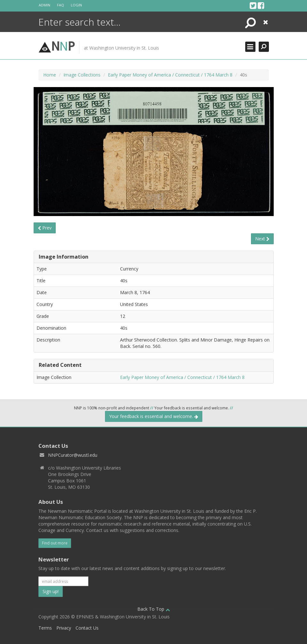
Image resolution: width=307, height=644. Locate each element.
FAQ (61, 5)
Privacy (64, 628)
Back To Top (154, 609)
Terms (45, 628)
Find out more (55, 543)
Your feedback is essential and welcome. (154, 416)
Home (50, 75)
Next (262, 239)
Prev (45, 228)
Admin (44, 5)
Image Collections (82, 75)
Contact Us (87, 628)
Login (76, 5)
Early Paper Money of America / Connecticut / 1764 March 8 (170, 75)
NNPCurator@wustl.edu (73, 455)
